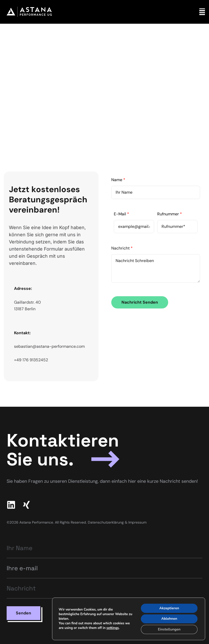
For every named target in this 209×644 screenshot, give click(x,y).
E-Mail (121, 214)
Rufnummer (170, 214)
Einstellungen (169, 629)
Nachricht (122, 248)
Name (118, 180)
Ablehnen (169, 619)
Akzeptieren (169, 608)
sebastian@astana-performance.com (49, 346)
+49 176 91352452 (31, 360)
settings (113, 628)
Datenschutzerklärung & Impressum (117, 522)
